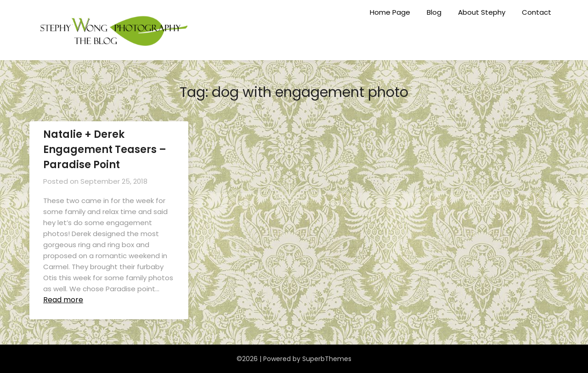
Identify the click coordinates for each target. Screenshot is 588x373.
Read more (63, 300)
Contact (537, 12)
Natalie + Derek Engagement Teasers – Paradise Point (105, 150)
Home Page (390, 12)
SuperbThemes (327, 359)
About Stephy (482, 12)
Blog (434, 12)
